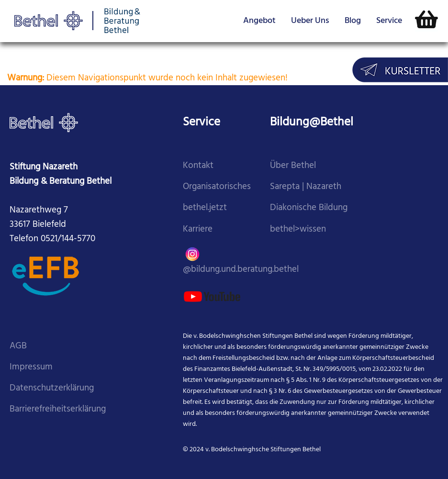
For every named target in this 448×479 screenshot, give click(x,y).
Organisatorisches (217, 187)
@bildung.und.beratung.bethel (241, 260)
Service (389, 21)
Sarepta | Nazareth (306, 187)
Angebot (259, 21)
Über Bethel (293, 166)
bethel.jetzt (205, 208)
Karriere (198, 229)
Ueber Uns (310, 21)
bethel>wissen (298, 229)
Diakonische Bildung (309, 208)
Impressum (31, 367)
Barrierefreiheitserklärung (58, 409)
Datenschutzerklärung (52, 388)
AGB (18, 346)
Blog (353, 21)
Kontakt (198, 166)
